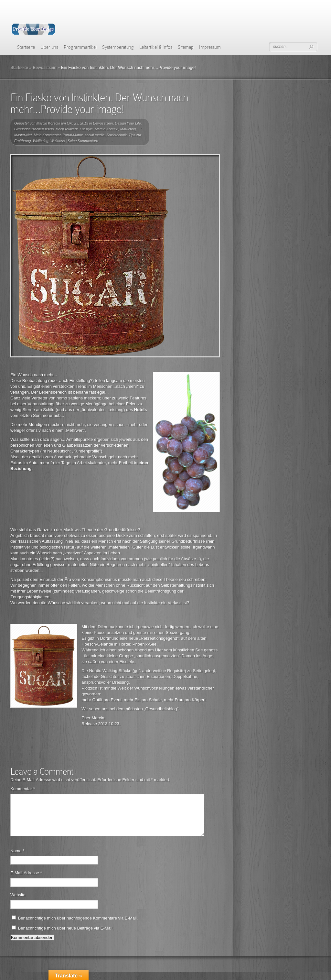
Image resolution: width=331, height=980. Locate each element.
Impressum (210, 47)
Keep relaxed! (67, 129)
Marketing (128, 129)
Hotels (141, 410)
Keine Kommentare (83, 141)
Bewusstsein (44, 67)
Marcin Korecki (48, 123)
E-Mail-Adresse (26, 881)
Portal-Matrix (73, 135)
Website (18, 903)
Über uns (49, 47)
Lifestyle (86, 129)
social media (95, 135)
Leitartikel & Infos (156, 47)
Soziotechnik (116, 135)
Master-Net (23, 135)
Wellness (58, 141)
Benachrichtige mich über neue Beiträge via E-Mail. (66, 936)
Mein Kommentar (47, 135)
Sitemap (186, 47)
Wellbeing (41, 141)
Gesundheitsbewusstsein (34, 129)
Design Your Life (128, 123)
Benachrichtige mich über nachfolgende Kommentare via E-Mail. (78, 926)
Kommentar (23, 789)
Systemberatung (118, 47)
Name (17, 859)
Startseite (26, 47)
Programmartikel (80, 47)
